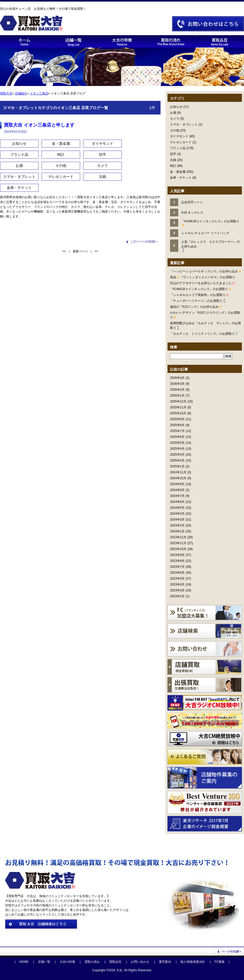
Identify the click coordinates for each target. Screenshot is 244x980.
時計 (173, 166)
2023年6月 (177, 573)
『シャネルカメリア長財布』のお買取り (199, 295)
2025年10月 (178, 413)
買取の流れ (92, 962)
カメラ (175, 119)
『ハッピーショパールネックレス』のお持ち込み (206, 271)
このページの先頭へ (144, 242)
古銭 (173, 160)
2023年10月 (178, 549)
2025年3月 (177, 455)
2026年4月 (177, 378)
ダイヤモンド (179, 136)
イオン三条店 (39, 93)
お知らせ (176, 107)
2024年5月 (177, 508)
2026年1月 (177, 396)
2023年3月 (177, 590)
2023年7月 (177, 567)
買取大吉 (6, 93)
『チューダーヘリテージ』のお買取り (198, 301)
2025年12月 (178, 401)
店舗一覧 (44, 962)
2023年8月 (177, 561)
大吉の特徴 (67, 962)
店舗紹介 (21, 93)
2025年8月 (177, 425)
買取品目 (115, 962)
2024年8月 (177, 490)
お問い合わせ (140, 962)
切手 (173, 154)
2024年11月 (178, 472)
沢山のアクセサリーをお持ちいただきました (203, 283)
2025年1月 (177, 466)
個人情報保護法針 (193, 962)
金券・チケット (181, 178)
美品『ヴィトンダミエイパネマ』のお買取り (203, 277)
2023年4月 (177, 584)
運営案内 (165, 962)
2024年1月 (177, 531)
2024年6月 (177, 502)
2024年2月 (177, 525)
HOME (24, 962)
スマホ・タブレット (184, 124)
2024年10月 (178, 478)
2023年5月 (177, 579)
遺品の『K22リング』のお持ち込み (196, 307)
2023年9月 (177, 555)
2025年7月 (177, 431)
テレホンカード (181, 142)
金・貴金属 (178, 172)
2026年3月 (177, 384)
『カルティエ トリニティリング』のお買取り (204, 334)
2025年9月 (177, 419)
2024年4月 (177, 514)
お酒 (173, 113)
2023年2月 (177, 596)
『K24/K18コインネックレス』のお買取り (201, 289)
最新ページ (80, 251)
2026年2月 (177, 390)
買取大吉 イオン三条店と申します (39, 125)
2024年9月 (177, 484)
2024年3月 (177, 520)
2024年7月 (177, 496)
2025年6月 (177, 437)
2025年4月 (177, 449)
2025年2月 (177, 460)
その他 (175, 130)
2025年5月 (177, 443)
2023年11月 (178, 543)
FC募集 (220, 962)
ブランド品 (178, 148)
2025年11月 (178, 407)
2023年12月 (178, 537)
